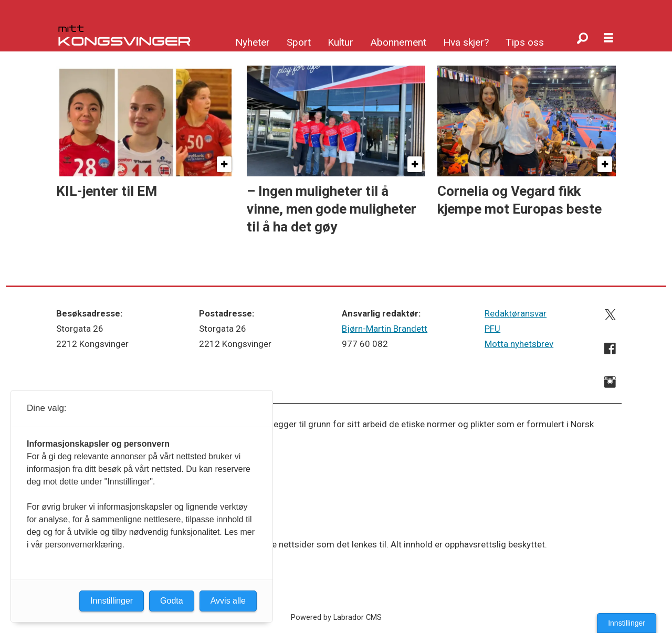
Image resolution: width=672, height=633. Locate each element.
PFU (492, 329)
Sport (299, 42)
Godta (172, 601)
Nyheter (253, 42)
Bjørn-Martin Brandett (385, 329)
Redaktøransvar (516, 313)
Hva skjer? (466, 42)
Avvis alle (228, 601)
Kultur (340, 42)
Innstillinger (627, 623)
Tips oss (525, 42)
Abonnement (398, 42)
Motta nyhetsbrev (519, 344)
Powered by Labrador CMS (336, 618)
